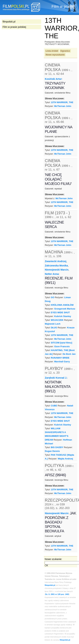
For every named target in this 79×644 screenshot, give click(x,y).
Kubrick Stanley (63, 316)
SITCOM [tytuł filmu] (61, 343)
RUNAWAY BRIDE (60, 358)
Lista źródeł (52, 51)
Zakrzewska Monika (56, 266)
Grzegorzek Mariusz (65, 309)
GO (53, 297)
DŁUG (54, 328)
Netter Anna (52, 274)
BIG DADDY (57, 447)
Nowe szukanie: (53, 559)
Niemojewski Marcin (57, 270)
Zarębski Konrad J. (56, 378)
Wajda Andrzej (65, 459)
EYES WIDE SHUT (60, 312)
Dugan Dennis (52, 451)
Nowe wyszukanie (55, 55)
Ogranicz (65, 51)
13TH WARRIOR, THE (62, 102)
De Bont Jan (69, 354)
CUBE (54, 406)
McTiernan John (63, 106)
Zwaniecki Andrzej (56, 261)
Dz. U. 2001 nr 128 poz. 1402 (57, 594)
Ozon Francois (62, 346)
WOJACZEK (57, 320)
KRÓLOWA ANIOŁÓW (62, 305)
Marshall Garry (62, 362)
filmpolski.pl (50, 585)
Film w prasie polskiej (14, 27)
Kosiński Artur (53, 79)
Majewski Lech (53, 324)
